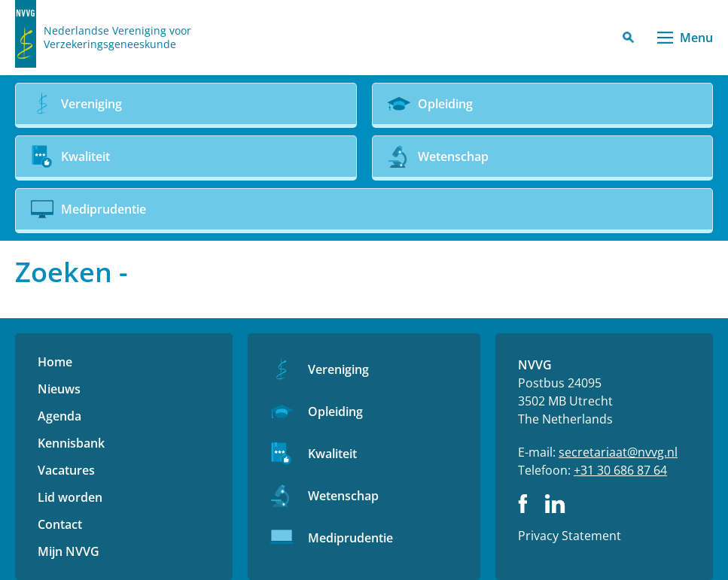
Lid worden (70, 497)
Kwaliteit (332, 454)
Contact (60, 524)
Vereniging (338, 369)
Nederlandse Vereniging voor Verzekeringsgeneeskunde (117, 38)
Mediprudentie (350, 538)
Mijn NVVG (69, 551)
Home (55, 362)
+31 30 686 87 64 (620, 470)
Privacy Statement (570, 536)
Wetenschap (343, 496)
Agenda (59, 416)
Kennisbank (71, 443)
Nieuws (59, 389)
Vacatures (66, 470)
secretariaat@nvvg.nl (618, 452)
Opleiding (335, 411)
